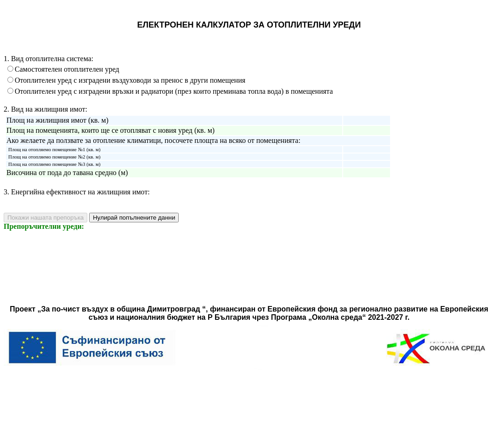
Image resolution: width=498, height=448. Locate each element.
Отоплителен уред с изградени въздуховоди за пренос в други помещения (130, 80)
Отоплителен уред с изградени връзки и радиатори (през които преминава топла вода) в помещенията (174, 91)
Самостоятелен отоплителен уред (67, 69)
